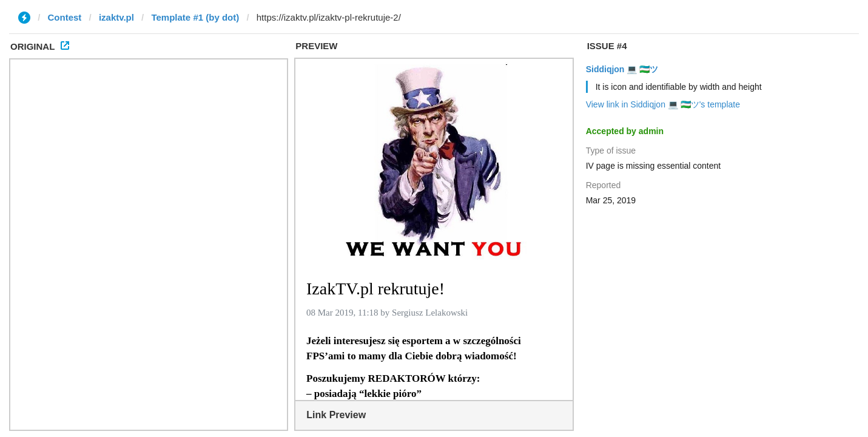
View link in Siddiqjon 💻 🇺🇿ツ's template (663, 104)
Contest (65, 17)
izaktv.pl (116, 17)
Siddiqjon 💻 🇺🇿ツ (622, 69)
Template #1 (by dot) (195, 17)
